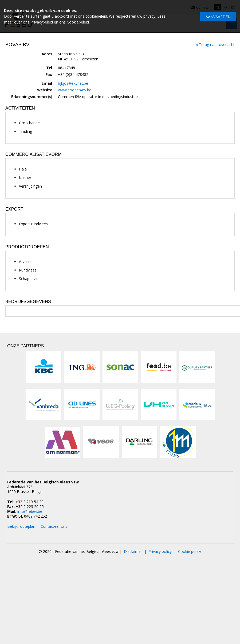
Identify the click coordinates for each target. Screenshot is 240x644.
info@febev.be (30, 511)
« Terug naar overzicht (215, 44)
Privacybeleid (42, 22)
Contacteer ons (54, 526)
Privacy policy (160, 551)
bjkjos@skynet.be (73, 83)
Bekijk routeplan (21, 526)
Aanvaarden (218, 17)
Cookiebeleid (78, 22)
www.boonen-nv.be (75, 90)
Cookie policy (190, 551)
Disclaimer (133, 551)
